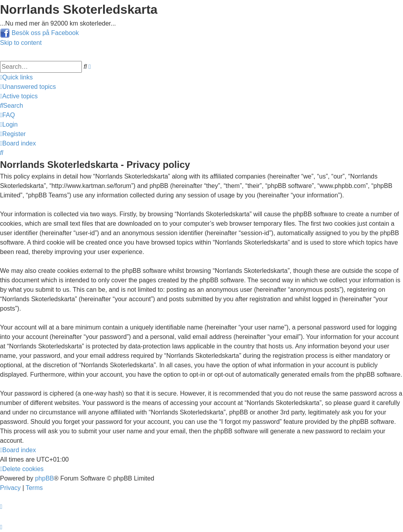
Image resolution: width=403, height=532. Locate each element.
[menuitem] (28, 87)
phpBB (44, 478)
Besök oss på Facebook (45, 33)
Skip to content (21, 43)
